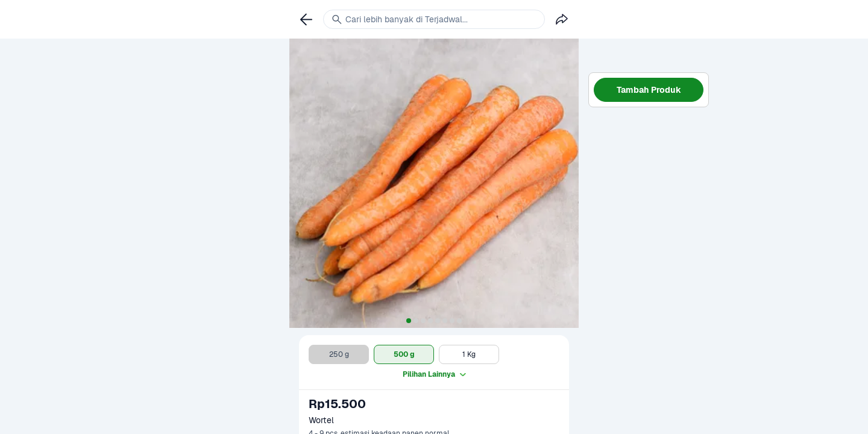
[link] (306, 19)
